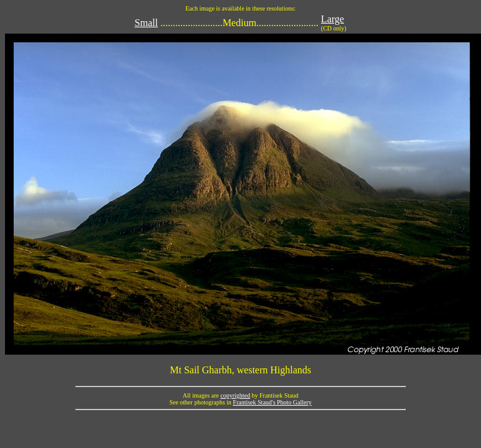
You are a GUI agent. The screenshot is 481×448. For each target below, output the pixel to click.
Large (333, 19)
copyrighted (235, 395)
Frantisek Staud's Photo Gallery (272, 402)
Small (146, 23)
